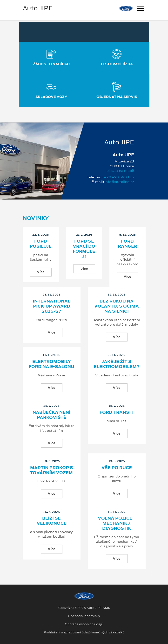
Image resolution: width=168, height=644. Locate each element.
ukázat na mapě (120, 171)
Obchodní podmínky (84, 616)
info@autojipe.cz (119, 182)
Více (41, 272)
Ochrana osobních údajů (84, 624)
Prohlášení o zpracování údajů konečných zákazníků (84, 632)
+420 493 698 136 (118, 177)
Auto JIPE (38, 8)
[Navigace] (141, 9)
